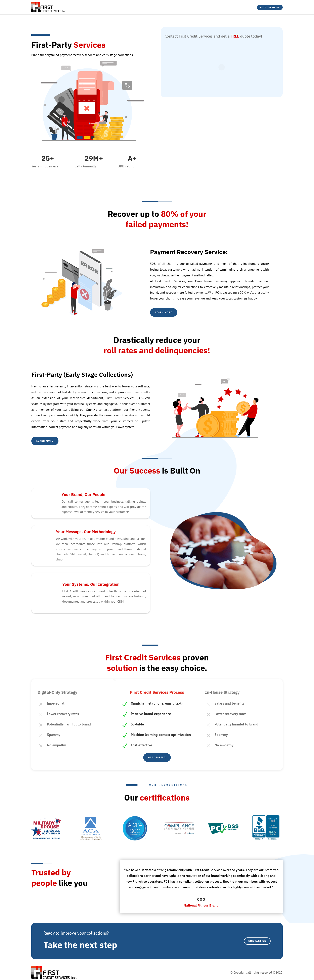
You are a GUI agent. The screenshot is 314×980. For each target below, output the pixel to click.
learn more (48, 441)
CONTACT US (253, 940)
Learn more (167, 312)
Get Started (157, 757)
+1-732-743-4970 (261, 7)
